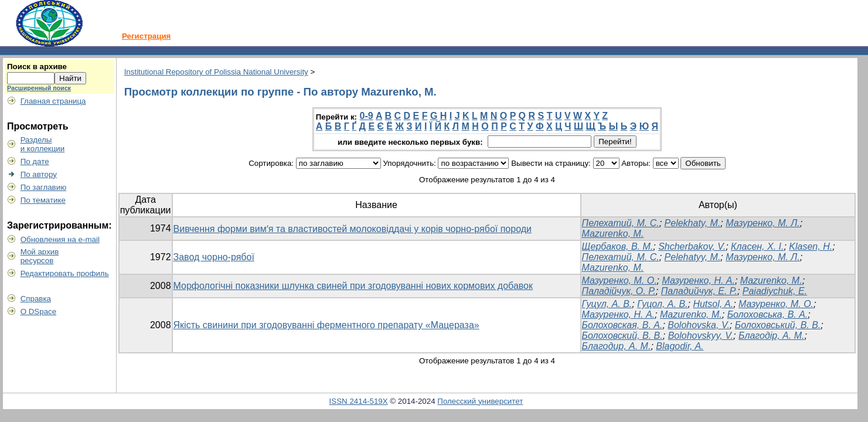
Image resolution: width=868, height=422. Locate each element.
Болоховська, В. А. (768, 314)
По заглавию (44, 187)
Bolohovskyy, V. (701, 336)
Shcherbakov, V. (692, 246)
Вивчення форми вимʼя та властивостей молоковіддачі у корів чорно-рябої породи (353, 229)
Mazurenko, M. (613, 234)
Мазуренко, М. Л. (763, 223)
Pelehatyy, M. (693, 257)
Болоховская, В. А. (622, 325)
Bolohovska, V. (699, 325)
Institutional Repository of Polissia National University (216, 72)
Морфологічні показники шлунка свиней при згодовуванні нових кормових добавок (353, 286)
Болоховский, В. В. (622, 336)
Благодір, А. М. (771, 336)
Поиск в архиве (37, 67)
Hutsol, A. (713, 304)
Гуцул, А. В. (607, 304)
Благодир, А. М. (617, 346)
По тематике (43, 200)
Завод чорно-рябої (214, 257)
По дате (35, 161)
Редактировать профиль (65, 273)
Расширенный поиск (39, 88)
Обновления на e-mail (60, 239)
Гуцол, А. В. (662, 304)
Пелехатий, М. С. (621, 223)
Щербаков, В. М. (618, 246)
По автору (39, 174)
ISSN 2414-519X (359, 401)
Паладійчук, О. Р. (619, 291)
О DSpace (39, 312)
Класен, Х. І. (757, 246)
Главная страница (53, 101)
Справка (36, 299)
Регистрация (146, 36)
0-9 (367, 116)
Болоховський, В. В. (778, 325)
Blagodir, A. (680, 346)
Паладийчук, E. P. (699, 291)
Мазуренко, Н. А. (698, 280)
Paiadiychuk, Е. (775, 291)
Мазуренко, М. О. (619, 280)
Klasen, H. (811, 246)
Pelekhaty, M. (693, 223)
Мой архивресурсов (40, 256)
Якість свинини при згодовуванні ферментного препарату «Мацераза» (326, 325)
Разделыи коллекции (43, 144)
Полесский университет (480, 401)
